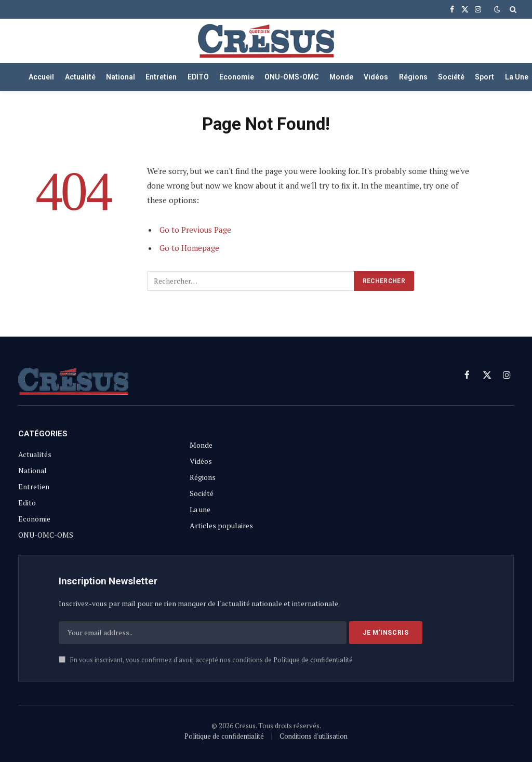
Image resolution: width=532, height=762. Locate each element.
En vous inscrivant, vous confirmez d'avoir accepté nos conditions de (206, 660)
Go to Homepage (189, 248)
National (121, 77)
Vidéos (376, 77)
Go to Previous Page (196, 230)
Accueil (41, 77)
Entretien (161, 77)
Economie (237, 77)
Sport (484, 77)
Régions (413, 77)
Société (451, 77)
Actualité (80, 77)
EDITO (198, 77)
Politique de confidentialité (313, 660)
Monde (341, 77)
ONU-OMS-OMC (291, 77)
